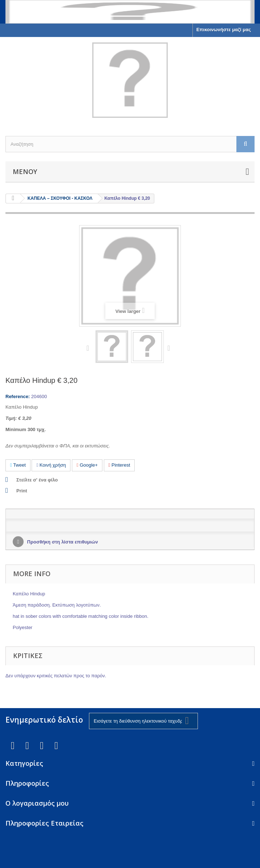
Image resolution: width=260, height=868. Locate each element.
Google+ (87, 465)
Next (170, 348)
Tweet (18, 465)
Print (22, 491)
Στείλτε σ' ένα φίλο (37, 480)
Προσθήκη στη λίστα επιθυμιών (62, 542)
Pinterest (119, 465)
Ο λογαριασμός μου (37, 803)
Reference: (18, 396)
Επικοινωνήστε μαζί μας (224, 30)
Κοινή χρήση (51, 465)
